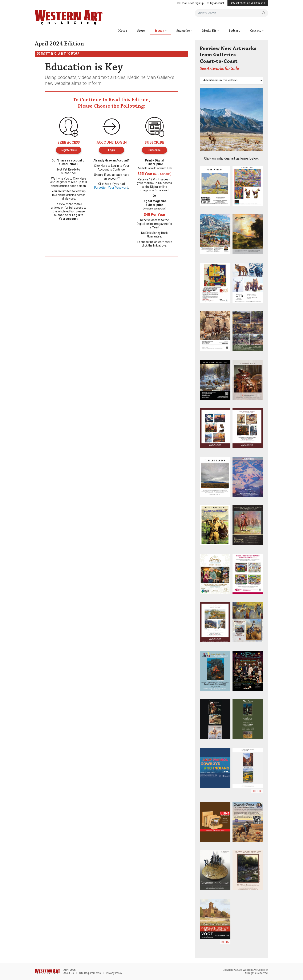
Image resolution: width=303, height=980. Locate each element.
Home (123, 31)
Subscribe (183, 31)
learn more (165, 242)
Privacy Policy (114, 973)
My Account (215, 3)
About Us (69, 973)
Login (112, 150)
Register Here (69, 150)
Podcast (234, 31)
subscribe (147, 242)
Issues (160, 31)
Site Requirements (90, 973)
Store (141, 31)
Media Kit (210, 31)
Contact (256, 31)
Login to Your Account (71, 217)
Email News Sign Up (190, 3)
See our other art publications (248, 3)
